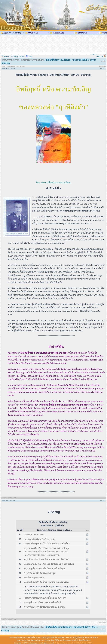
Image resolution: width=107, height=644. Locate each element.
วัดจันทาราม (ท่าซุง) (10, 60)
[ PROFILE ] (5, 498)
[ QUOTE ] (102, 69)
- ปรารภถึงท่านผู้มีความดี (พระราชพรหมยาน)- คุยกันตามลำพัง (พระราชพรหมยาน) (46, 552)
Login (99, 54)
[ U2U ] (15, 498)
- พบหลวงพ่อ (34, 535)
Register (103, 54)
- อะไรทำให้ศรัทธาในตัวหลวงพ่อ (39, 539)
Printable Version (5, 66)
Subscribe (13, 66)
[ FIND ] (11, 498)
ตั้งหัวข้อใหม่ (103, 66)
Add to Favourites (21, 66)
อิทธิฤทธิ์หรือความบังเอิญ (33, 60)
